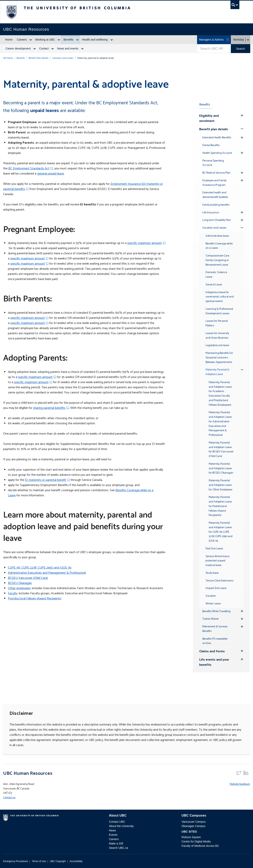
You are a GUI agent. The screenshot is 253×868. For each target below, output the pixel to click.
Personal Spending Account (213, 163)
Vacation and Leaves (63, 58)
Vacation (211, 596)
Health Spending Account (217, 153)
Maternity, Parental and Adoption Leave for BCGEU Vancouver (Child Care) (221, 450)
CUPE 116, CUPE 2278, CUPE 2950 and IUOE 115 (40, 568)
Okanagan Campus (193, 826)
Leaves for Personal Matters (217, 323)
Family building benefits (216, 205)
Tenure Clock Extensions (219, 581)
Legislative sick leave (217, 345)
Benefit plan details (214, 129)
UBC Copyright (58, 861)
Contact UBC (117, 822)
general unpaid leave (51, 174)
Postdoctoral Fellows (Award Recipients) (35, 599)
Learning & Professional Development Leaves (219, 311)
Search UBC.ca (118, 848)
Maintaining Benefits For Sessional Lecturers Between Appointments (219, 358)
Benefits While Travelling (216, 611)
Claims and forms (212, 651)
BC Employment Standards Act (29, 169)
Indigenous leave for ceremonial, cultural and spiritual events (220, 297)
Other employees (19, 588)
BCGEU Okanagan (20, 583)
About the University (121, 826)
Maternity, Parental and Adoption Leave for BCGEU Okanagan (221, 469)
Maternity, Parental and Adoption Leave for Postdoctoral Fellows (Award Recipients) (220, 506)
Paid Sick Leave (214, 549)
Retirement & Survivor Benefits (215, 629)
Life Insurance (211, 213)
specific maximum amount (145, 243)
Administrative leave (217, 236)
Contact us (9, 798)
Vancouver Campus (194, 822)
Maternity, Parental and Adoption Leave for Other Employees (220, 485)
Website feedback (240, 784)
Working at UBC (45, 40)
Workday (239, 40)
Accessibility (76, 861)
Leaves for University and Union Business (217, 336)
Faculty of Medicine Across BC (200, 846)
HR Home (8, 58)
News (112, 830)
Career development (18, 48)
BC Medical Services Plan (216, 173)
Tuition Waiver (211, 619)
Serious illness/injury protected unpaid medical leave (218, 561)
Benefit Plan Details (39, 58)
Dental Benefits (211, 145)
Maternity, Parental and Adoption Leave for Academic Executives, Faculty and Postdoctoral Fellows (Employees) (220, 394)
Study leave (212, 573)
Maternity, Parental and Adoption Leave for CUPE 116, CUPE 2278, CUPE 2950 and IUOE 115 (221, 532)
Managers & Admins (214, 39)
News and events (68, 48)
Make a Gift (116, 843)
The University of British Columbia (11, 12)
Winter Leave (213, 604)
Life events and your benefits (214, 662)
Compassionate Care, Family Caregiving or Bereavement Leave (218, 260)
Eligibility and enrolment (209, 118)
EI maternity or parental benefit (46, 480)
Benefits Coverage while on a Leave (219, 246)
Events (113, 835)
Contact (44, 48)
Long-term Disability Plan (217, 220)
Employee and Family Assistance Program (214, 183)
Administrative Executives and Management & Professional (47, 573)
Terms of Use (39, 861)
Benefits (68, 40)
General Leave (214, 285)
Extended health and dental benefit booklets (215, 195)
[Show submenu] (30, 40)
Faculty (13, 593)
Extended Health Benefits (217, 138)
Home (9, 40)
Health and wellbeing (95, 40)
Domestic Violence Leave (216, 275)
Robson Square (191, 837)
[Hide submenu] (242, 115)
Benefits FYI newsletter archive (215, 641)
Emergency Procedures (16, 861)
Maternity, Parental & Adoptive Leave (217, 372)
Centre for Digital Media (196, 841)
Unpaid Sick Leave (216, 588)
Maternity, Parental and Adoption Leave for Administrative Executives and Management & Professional (220, 424)
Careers (22, 40)
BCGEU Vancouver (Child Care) (28, 578)
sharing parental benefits (49, 408)
